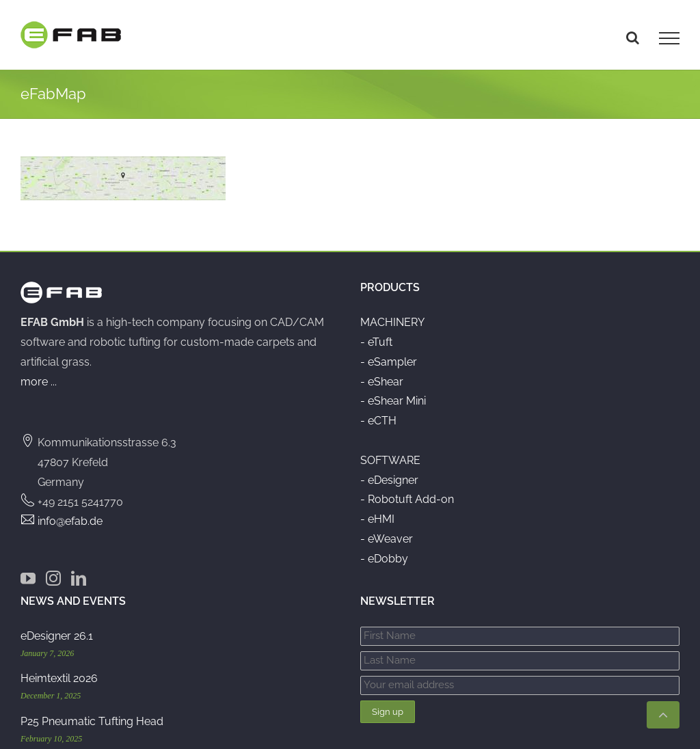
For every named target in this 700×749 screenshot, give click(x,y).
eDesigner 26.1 (57, 626)
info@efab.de (70, 512)
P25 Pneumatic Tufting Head (92, 712)
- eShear (382, 371)
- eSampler (389, 352)
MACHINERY (392, 313)
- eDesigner (389, 470)
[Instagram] (53, 569)
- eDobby (384, 549)
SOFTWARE (390, 451)
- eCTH (378, 411)
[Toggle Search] (633, 38)
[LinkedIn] (79, 569)
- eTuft (376, 332)
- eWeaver (387, 529)
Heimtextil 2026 (59, 669)
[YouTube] (28, 569)
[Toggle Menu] (669, 38)
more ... (39, 371)
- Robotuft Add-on (407, 490)
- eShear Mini (393, 391)
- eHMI (377, 509)
